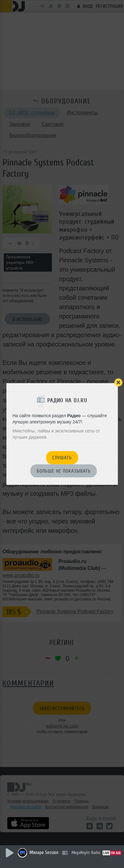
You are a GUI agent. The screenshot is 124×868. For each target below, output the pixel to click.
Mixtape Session (44, 853)
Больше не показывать (64, 471)
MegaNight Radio (86, 853)
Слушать (62, 458)
